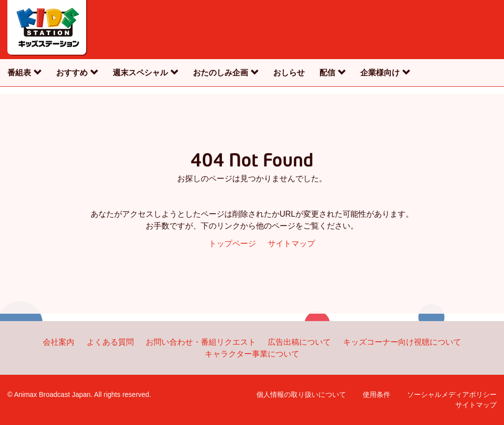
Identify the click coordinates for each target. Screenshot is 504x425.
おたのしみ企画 (220, 73)
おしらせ (289, 73)
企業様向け (380, 73)
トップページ (232, 244)
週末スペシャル (140, 73)
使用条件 (377, 394)
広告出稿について (299, 342)
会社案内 (59, 342)
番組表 (19, 73)
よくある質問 (110, 342)
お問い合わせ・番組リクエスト (201, 342)
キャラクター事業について (252, 354)
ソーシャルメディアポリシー (452, 394)
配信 (327, 73)
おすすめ (72, 73)
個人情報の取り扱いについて (301, 394)
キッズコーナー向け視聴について (402, 342)
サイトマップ (291, 244)
